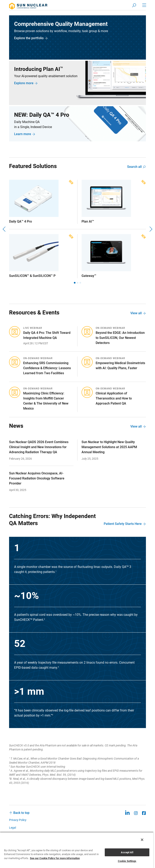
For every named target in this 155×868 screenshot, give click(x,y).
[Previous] (5, 229)
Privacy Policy (18, 820)
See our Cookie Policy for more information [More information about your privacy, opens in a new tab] (55, 858)
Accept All (127, 852)
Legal (13, 828)
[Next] (150, 229)
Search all (134, 167)
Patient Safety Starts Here (123, 524)
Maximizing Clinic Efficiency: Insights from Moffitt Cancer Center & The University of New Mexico (46, 401)
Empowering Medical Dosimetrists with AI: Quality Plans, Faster (120, 366)
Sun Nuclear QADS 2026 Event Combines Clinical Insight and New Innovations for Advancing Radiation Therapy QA (39, 447)
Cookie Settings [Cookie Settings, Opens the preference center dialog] (127, 861)
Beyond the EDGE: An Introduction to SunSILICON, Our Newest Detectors (120, 338)
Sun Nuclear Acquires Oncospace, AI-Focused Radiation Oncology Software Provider (37, 479)
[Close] (142, 840)
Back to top (21, 813)
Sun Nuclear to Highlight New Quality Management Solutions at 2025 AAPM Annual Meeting (109, 447)
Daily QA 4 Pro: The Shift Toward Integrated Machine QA (47, 335)
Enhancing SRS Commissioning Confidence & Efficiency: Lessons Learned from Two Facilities (47, 368)
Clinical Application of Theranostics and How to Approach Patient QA (114, 399)
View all (136, 313)
